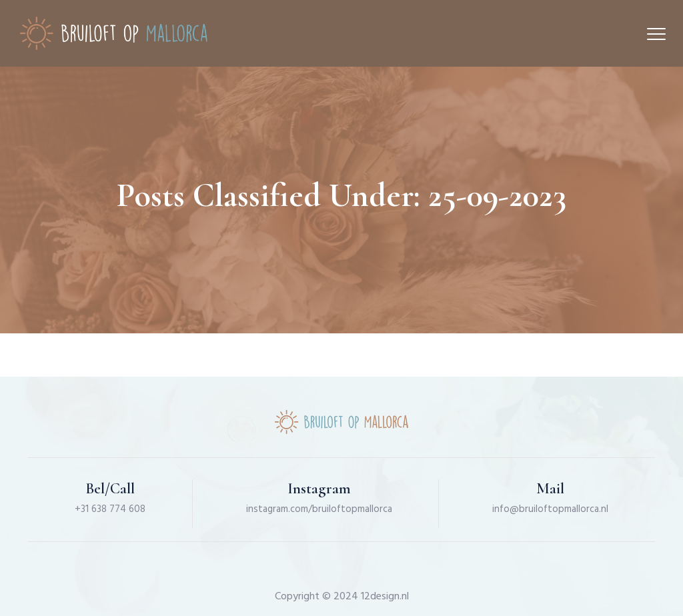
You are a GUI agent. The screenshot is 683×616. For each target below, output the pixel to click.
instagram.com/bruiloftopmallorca (319, 509)
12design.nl (385, 597)
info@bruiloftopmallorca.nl (550, 509)
